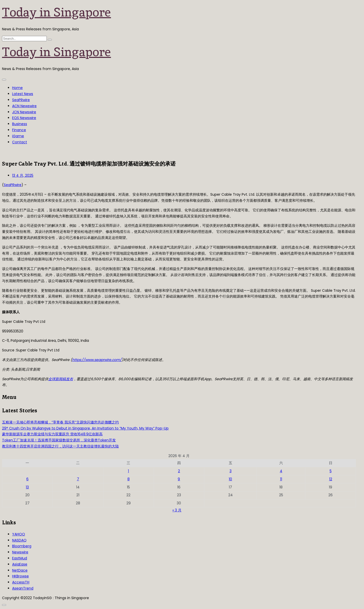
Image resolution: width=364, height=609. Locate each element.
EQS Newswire (24, 118)
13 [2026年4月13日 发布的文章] (27, 487)
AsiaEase (20, 564)
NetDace (20, 570)
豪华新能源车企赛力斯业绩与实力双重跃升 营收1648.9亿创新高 (52, 434)
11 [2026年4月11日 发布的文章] (281, 479)
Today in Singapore (56, 12)
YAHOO (19, 534)
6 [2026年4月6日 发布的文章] (27, 479)
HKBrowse (20, 576)
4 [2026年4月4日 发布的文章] (281, 471)
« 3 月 (177, 510)
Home (17, 88)
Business (20, 124)
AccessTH (21, 582)
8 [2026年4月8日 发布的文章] (129, 479)
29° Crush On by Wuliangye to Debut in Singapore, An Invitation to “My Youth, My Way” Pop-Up (85, 428)
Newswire (20, 552)
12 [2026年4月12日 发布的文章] (331, 479)
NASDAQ (19, 540)
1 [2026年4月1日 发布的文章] (128, 471)
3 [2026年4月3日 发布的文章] (231, 471)
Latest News (23, 94)
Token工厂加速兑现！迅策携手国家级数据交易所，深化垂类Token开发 (59, 440)
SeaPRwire (21, 100)
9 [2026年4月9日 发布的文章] (179, 479)
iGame (18, 136)
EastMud (20, 558)
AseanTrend (23, 588)
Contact (20, 142)
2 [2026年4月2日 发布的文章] (179, 471)
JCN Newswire (24, 112)
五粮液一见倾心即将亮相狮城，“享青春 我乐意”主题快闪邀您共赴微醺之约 (60, 422)
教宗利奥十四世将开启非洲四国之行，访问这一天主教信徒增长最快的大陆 (60, 446)
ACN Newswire (24, 106)
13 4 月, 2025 (23, 175)
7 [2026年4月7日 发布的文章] (78, 479)
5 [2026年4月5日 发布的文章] (331, 471)
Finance (19, 130)
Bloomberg (22, 546)
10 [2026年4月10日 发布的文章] (230, 479)
